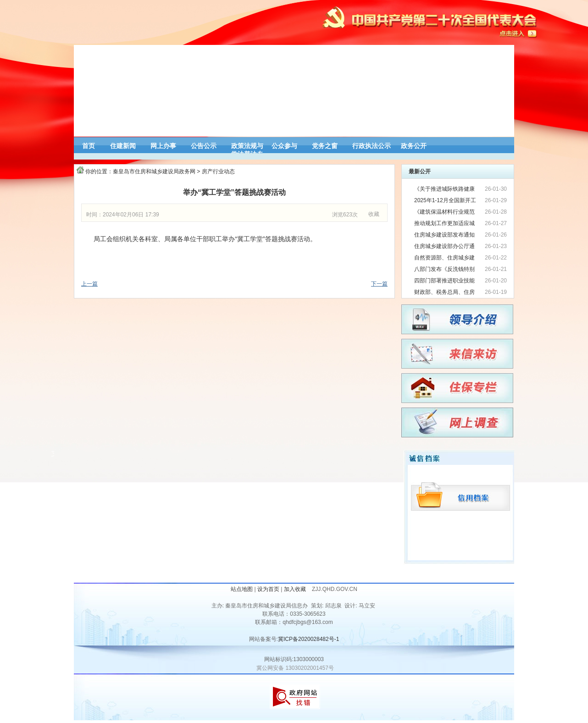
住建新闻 (123, 146)
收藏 (374, 214)
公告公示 (204, 146)
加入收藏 (296, 589)
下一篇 (379, 284)
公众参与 (284, 146)
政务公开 (414, 146)
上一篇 (89, 284)
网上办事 (163, 146)
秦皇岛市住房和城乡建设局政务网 (154, 171)
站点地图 (242, 589)
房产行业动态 (218, 171)
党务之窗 (325, 146)
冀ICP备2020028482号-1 (308, 639)
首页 (89, 146)
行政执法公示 (372, 146)
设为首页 (268, 589)
